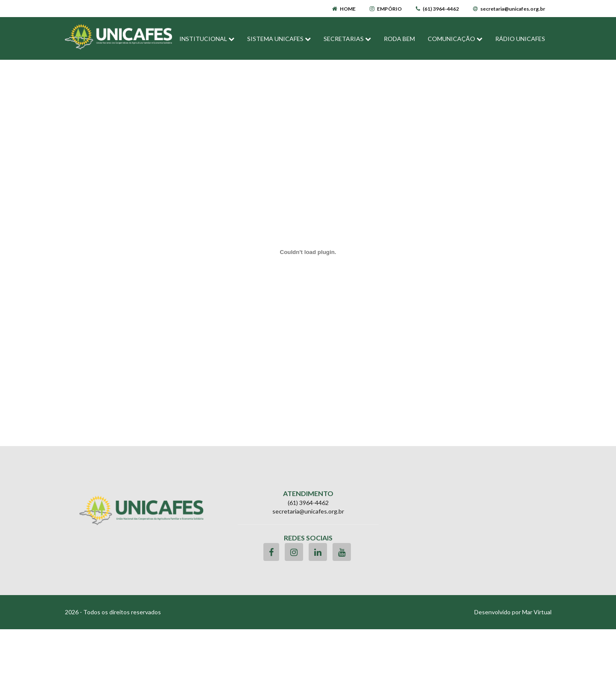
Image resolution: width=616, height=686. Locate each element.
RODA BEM (399, 39)
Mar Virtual (537, 612)
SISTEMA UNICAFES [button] (279, 39)
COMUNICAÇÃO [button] (455, 39)
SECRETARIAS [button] (347, 39)
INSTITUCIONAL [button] (207, 39)
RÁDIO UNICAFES (520, 39)
